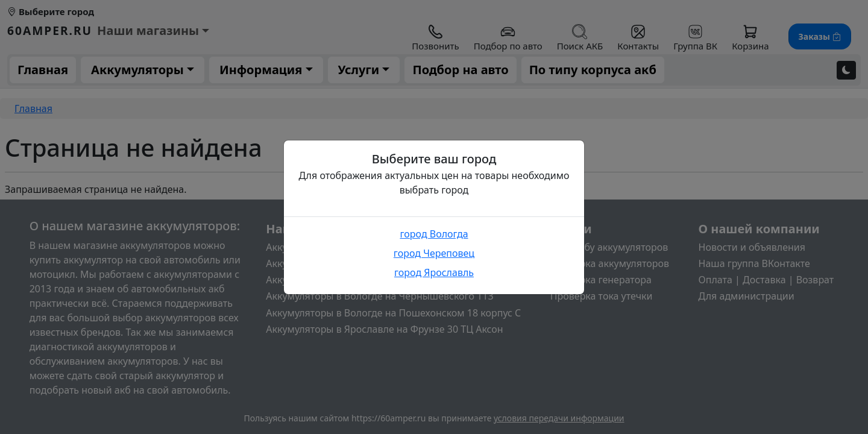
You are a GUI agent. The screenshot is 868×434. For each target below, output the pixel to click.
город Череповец (434, 253)
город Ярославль (434, 272)
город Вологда (434, 234)
